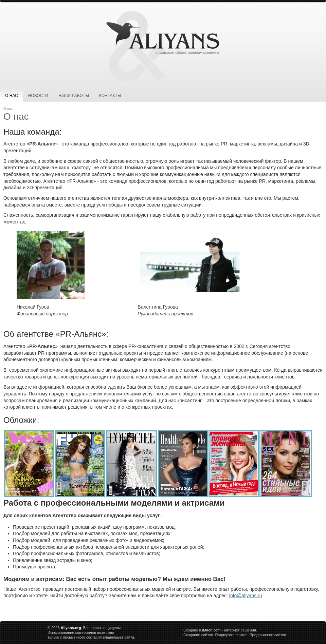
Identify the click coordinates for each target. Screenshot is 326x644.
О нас (12, 96)
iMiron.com (211, 630)
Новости (38, 96)
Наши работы (74, 96)
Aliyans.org (71, 628)
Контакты (110, 96)
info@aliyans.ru (246, 596)
